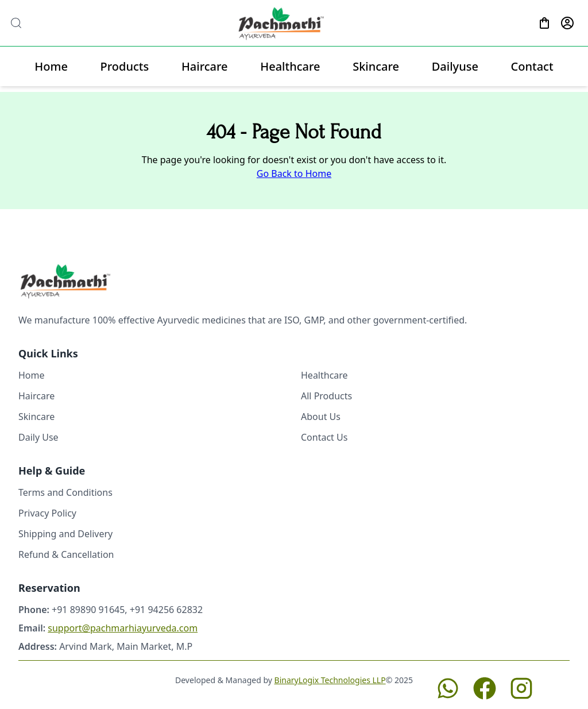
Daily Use (38, 437)
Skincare (376, 66)
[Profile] (567, 23)
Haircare (205, 66)
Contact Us (324, 437)
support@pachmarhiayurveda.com (123, 628)
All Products (326, 396)
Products (125, 66)
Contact (532, 66)
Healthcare (290, 66)
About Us (321, 417)
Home (51, 66)
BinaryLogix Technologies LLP (330, 680)
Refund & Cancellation (66, 554)
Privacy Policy (47, 513)
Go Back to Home (294, 174)
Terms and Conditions (65, 492)
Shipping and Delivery (65, 534)
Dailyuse (455, 66)
